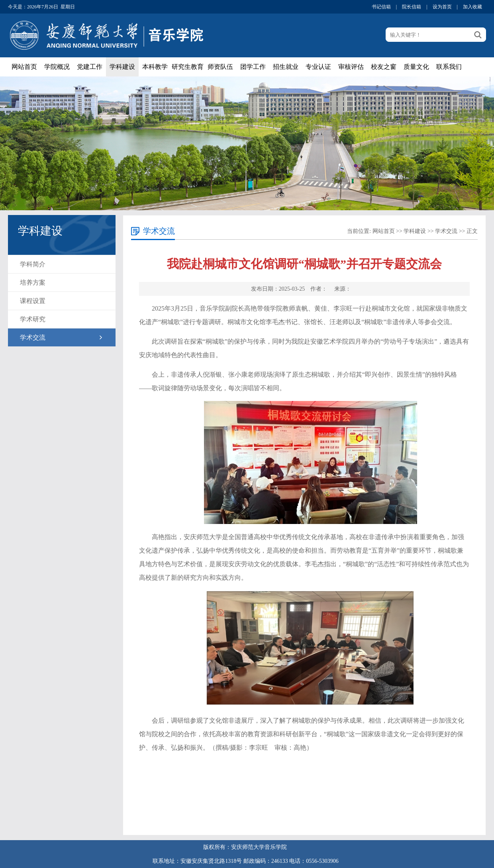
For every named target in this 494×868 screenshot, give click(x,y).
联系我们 (449, 67)
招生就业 (286, 67)
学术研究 (33, 319)
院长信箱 (412, 7)
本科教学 (155, 67)
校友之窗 (384, 67)
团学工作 (253, 67)
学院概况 (57, 67)
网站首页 (24, 67)
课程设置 (33, 301)
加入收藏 (472, 7)
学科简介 (33, 264)
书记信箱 (381, 7)
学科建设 (122, 67)
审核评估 (351, 67)
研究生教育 (188, 67)
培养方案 (33, 282)
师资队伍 (220, 67)
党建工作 (90, 67)
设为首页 (442, 7)
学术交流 (33, 337)
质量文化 (416, 67)
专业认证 (318, 67)
